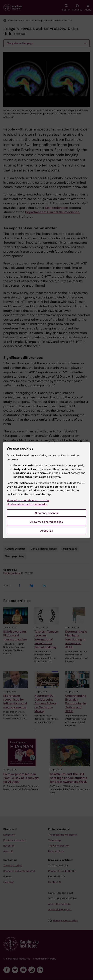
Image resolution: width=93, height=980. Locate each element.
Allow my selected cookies (46, 522)
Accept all (46, 531)
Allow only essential (46, 513)
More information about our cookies (28, 500)
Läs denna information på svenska (27, 504)
